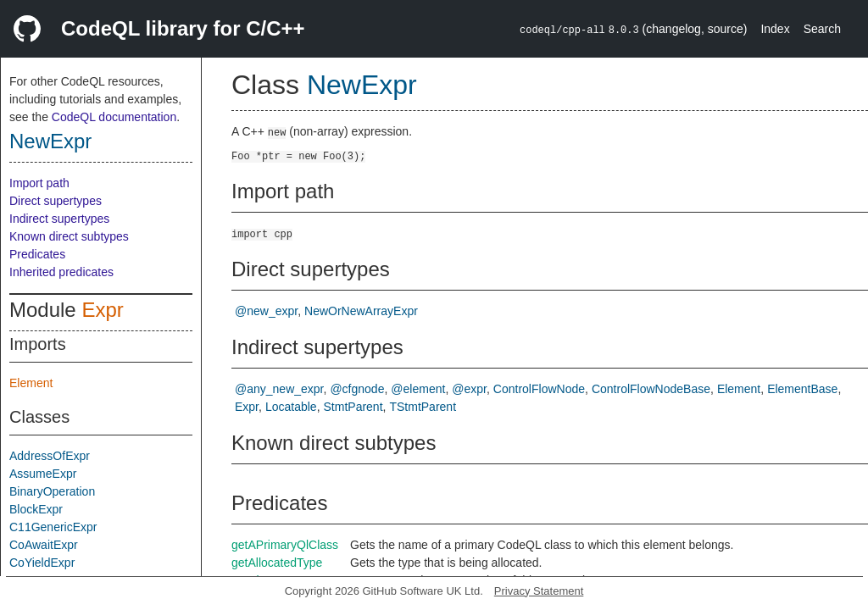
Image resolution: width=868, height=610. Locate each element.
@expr (469, 389)
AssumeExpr (43, 474)
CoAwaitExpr (44, 545)
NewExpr (50, 141)
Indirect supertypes (59, 219)
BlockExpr (36, 509)
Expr (102, 310)
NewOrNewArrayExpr (361, 311)
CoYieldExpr (42, 563)
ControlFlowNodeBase (651, 389)
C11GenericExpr (53, 527)
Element (31, 383)
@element (418, 389)
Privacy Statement (539, 591)
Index (775, 29)
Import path (39, 183)
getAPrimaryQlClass (285, 545)
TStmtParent (423, 407)
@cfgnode (357, 389)
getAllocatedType (277, 563)
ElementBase (802, 389)
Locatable (291, 407)
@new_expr (266, 311)
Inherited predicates (61, 272)
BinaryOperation (52, 491)
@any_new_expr (279, 389)
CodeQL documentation (114, 117)
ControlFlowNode (539, 389)
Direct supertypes (56, 201)
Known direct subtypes (69, 236)
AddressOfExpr (50, 456)
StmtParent (353, 407)
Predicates (37, 254)
